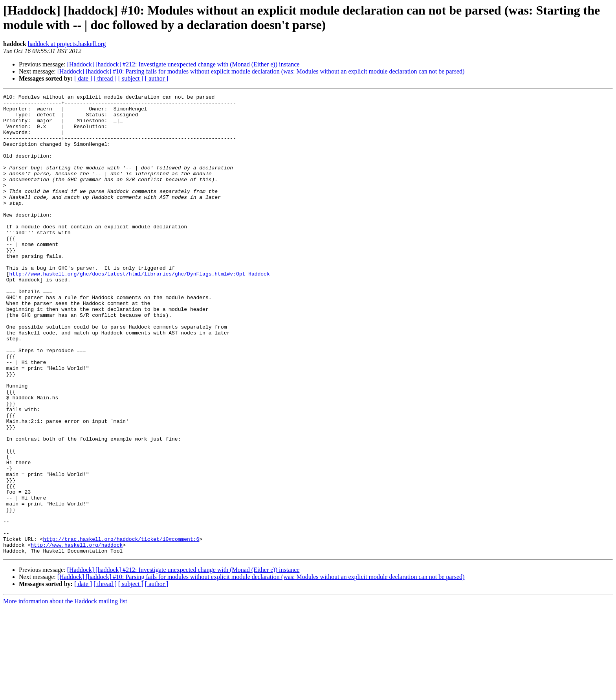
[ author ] (157, 78)
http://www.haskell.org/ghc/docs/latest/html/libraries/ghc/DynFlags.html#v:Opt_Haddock (140, 310)
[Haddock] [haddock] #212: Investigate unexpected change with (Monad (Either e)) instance (183, 64)
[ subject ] (131, 78)
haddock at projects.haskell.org (67, 44)
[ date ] (83, 78)
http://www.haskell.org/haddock (77, 636)
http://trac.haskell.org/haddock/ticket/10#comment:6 (121, 628)
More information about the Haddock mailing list (65, 693)
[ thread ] (105, 78)
